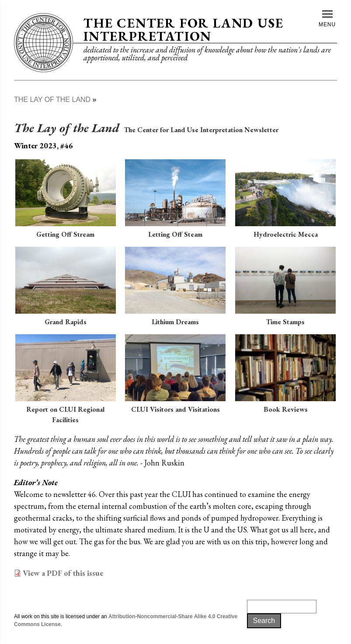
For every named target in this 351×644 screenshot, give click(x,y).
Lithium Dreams (175, 322)
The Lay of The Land (52, 100)
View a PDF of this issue (63, 573)
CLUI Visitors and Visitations (175, 409)
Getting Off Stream (65, 234)
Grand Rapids (66, 322)
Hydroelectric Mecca (286, 234)
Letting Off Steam (175, 234)
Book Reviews (286, 409)
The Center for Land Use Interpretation (183, 30)
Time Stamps (285, 322)
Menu (327, 19)
